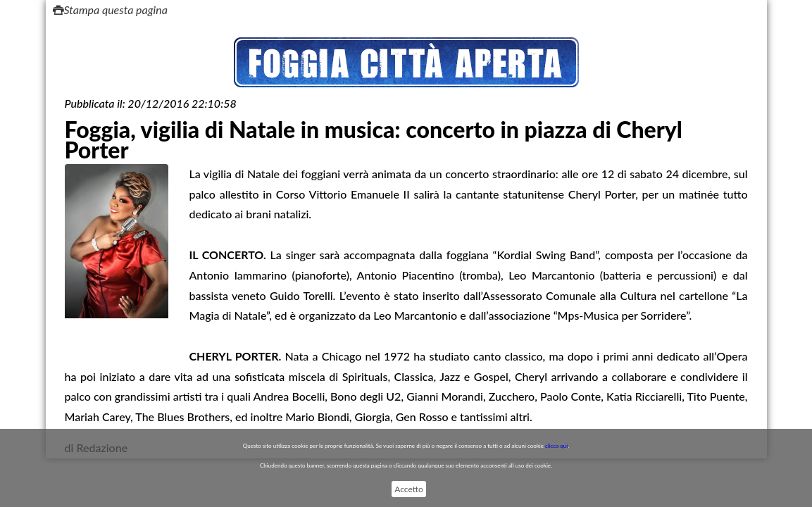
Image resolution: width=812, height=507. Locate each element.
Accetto (408, 489)
